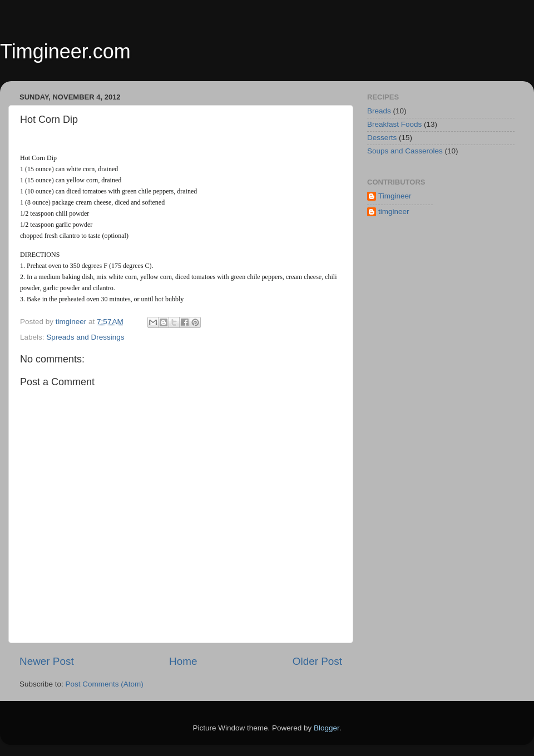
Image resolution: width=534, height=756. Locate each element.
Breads (379, 111)
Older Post (317, 661)
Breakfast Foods (394, 124)
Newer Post (47, 661)
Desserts (382, 138)
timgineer (394, 212)
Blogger (327, 728)
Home (183, 661)
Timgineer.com (65, 51)
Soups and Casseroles (405, 151)
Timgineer (395, 196)
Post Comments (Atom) (105, 684)
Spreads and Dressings (85, 337)
